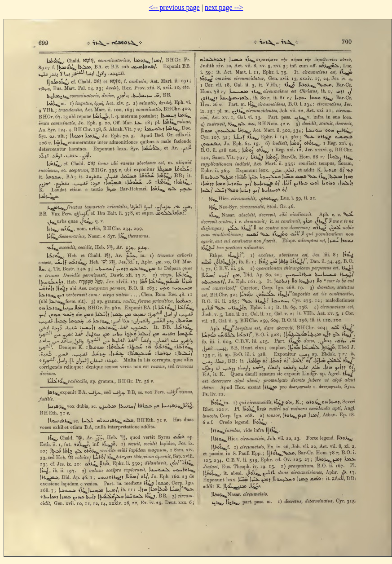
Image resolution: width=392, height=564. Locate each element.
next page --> (224, 7)
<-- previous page (174, 7)
